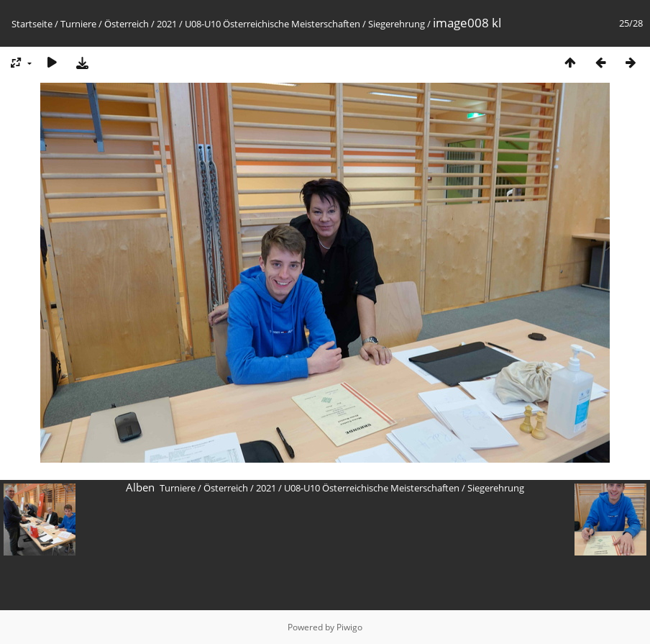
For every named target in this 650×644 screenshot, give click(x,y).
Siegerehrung (397, 24)
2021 (167, 24)
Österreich (127, 24)
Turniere (78, 24)
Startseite (32, 24)
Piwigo (349, 627)
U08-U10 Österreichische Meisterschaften (273, 24)
